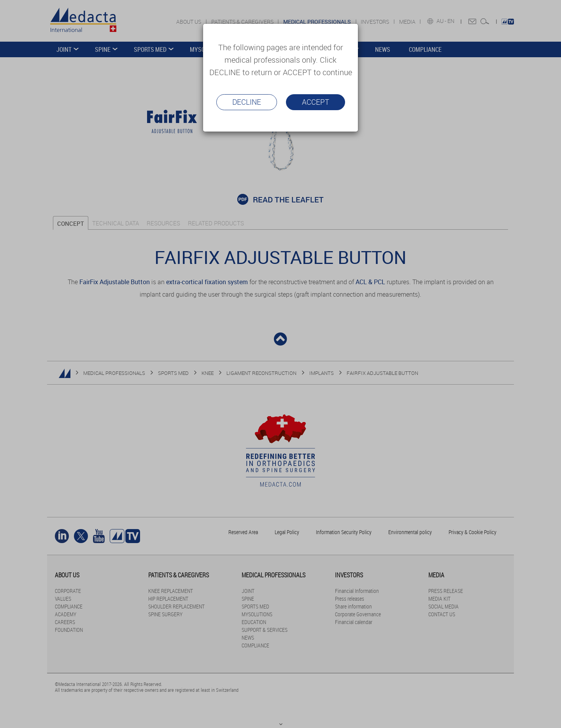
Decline (247, 102)
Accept (316, 102)
